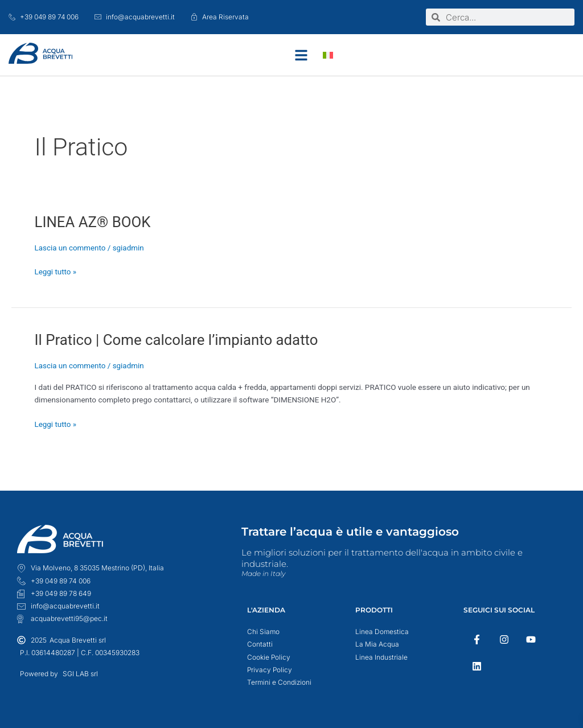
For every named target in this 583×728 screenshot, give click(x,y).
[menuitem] (328, 55)
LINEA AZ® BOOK (93, 222)
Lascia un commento (71, 248)
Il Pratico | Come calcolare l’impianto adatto (178, 340)
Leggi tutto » (56, 271)
